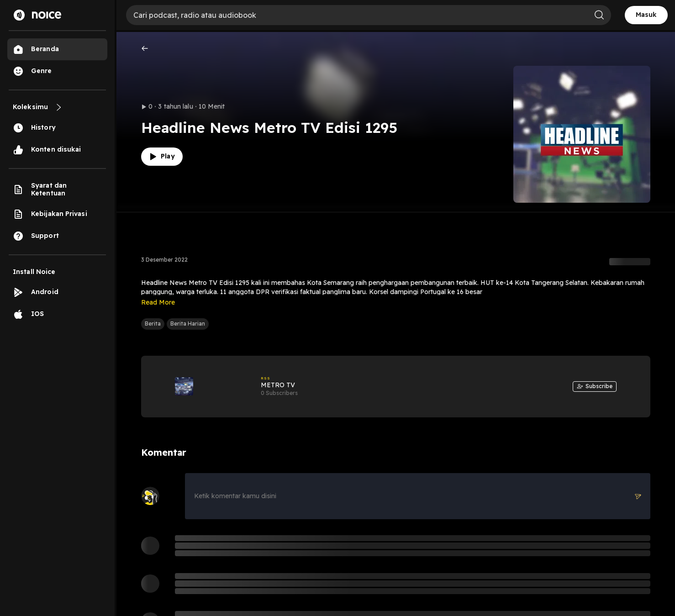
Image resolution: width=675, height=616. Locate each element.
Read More (158, 302)
